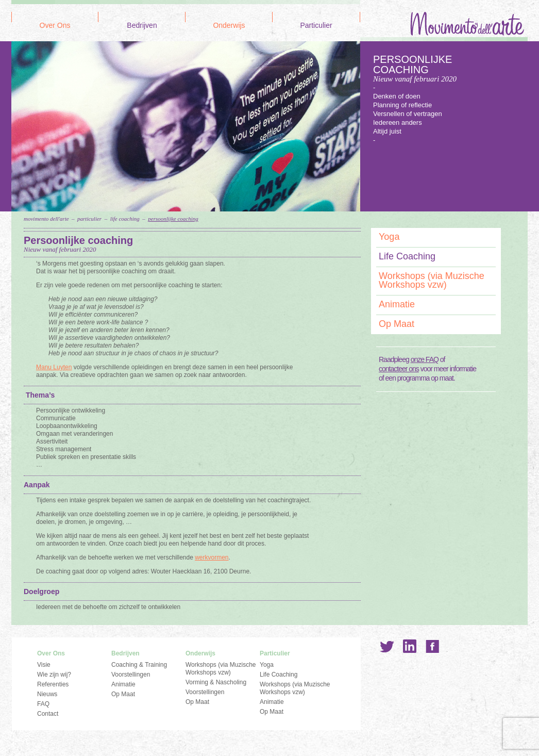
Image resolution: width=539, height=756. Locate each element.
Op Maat (397, 324)
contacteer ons (399, 369)
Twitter (387, 646)
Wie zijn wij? (54, 675)
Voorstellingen (131, 675)
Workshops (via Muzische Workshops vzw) (432, 280)
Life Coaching (125, 219)
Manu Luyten (54, 367)
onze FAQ (425, 359)
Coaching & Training (139, 665)
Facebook (432, 646)
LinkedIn (410, 646)
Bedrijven (142, 26)
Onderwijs (229, 26)
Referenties (53, 684)
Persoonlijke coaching (173, 219)
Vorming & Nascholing (216, 682)
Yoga (389, 237)
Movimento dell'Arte (46, 219)
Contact (48, 714)
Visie (44, 665)
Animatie (397, 304)
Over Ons (55, 26)
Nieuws (47, 694)
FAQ (43, 704)
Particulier (316, 26)
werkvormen (212, 557)
